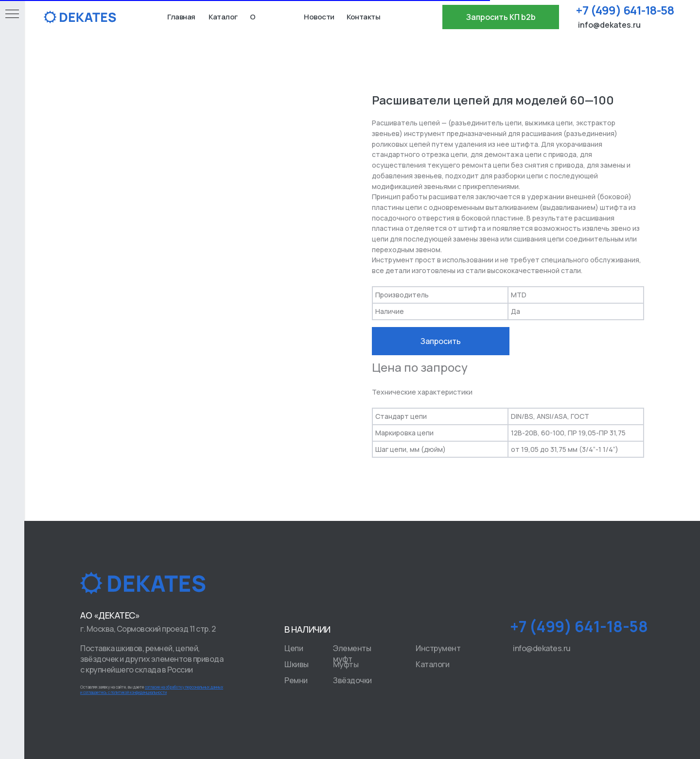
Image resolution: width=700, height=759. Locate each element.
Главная (181, 17)
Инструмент (438, 648)
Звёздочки (352, 680)
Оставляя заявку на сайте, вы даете (152, 690)
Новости (319, 17)
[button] (501, 17)
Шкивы (297, 664)
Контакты (363, 17)
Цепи (294, 648)
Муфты (346, 664)
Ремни (296, 680)
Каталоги (432, 664)
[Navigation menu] (12, 15)
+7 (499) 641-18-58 (625, 10)
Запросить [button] (441, 341)
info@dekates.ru (609, 25)
